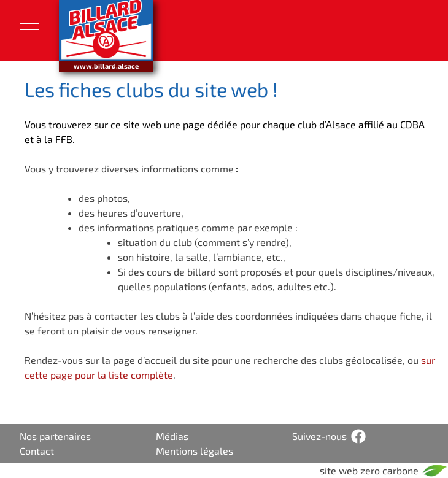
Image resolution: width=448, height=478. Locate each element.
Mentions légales (195, 451)
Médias (172, 436)
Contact (37, 451)
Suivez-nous (319, 436)
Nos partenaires (55, 436)
